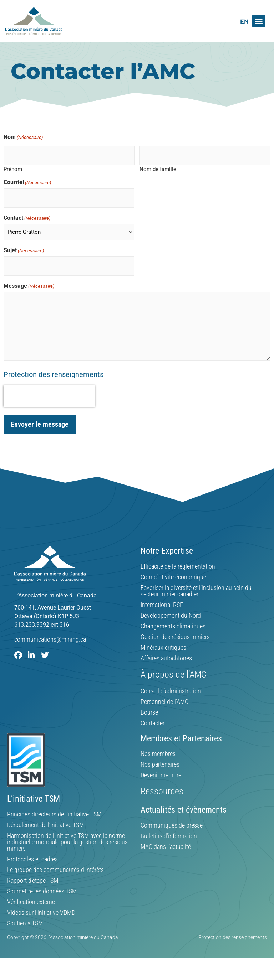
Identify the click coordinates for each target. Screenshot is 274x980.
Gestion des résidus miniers (175, 648)
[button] (259, 21)
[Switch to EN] (244, 22)
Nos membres (158, 765)
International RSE (162, 616)
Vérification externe (31, 913)
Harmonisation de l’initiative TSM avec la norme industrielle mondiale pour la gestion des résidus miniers (67, 853)
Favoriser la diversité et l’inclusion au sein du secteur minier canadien (196, 602)
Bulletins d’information (169, 847)
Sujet (24, 264)
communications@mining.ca (50, 650)
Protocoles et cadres (32, 870)
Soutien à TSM (25, 934)
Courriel (27, 198)
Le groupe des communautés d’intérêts (55, 881)
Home (18, 56)
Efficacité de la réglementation (178, 577)
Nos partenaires (160, 776)
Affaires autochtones (166, 669)
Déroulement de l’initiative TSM (45, 836)
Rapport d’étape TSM (33, 892)
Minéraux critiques (163, 659)
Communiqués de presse (172, 836)
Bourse (149, 724)
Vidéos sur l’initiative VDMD (41, 924)
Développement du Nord (171, 627)
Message (29, 297)
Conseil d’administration (171, 702)
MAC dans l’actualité (166, 858)
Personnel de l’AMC (164, 713)
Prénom (13, 184)
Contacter (153, 734)
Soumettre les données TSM (42, 902)
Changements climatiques (173, 637)
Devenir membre (161, 787)
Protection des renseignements (54, 385)
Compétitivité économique (173, 588)
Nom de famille (158, 184)
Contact (27, 231)
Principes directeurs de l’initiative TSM (54, 825)
